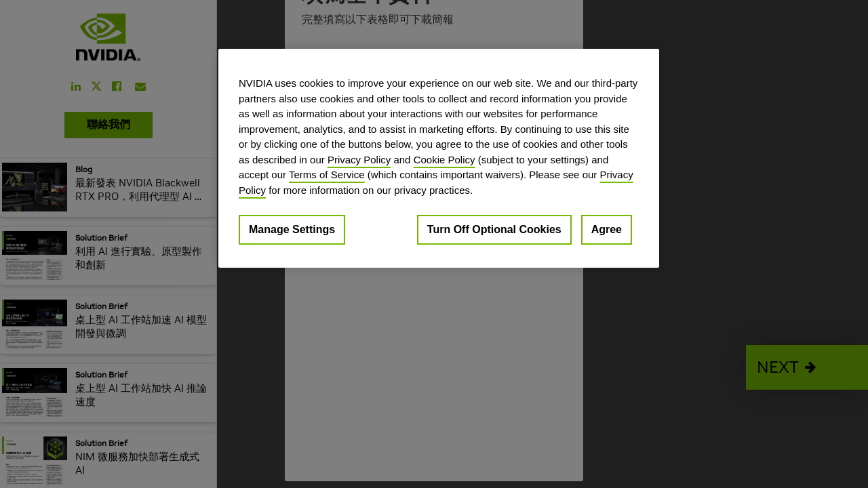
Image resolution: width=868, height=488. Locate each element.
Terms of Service (327, 175)
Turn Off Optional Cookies (494, 229)
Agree (607, 229)
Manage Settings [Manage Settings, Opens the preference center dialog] (292, 229)
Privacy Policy (359, 160)
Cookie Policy (445, 160)
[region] (439, 158)
